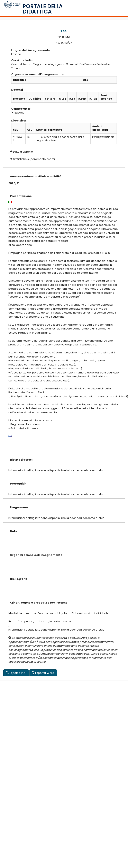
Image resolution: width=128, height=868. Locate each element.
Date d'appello (23, 152)
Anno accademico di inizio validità (36, 176)
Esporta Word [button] (43, 673)
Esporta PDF (16, 673)
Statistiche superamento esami (34, 159)
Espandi (18, 113)
